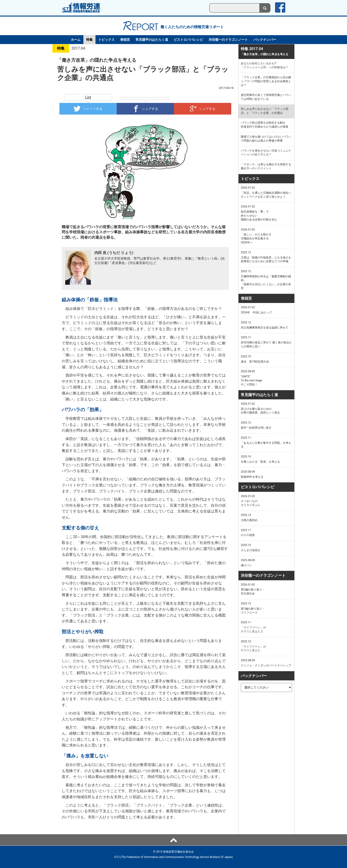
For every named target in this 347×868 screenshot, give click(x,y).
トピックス (106, 40)
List (88, 97)
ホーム (76, 40)
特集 (89, 40)
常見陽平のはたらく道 (152, 40)
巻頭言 (125, 40)
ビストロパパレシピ (188, 40)
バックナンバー (265, 40)
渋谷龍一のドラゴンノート (228, 40)
